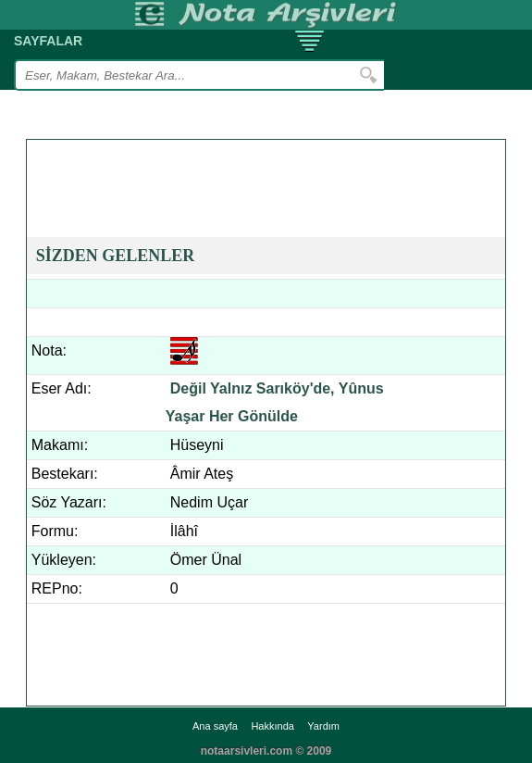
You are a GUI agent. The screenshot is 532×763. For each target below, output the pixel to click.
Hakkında (272, 726)
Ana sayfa (215, 726)
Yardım (323, 726)
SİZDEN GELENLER (116, 256)
